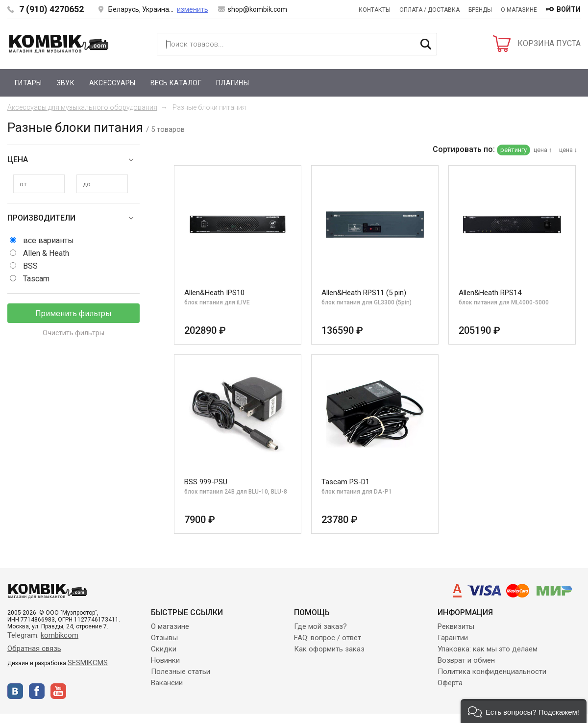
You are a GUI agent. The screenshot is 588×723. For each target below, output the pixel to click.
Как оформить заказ (329, 649)
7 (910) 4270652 (51, 9)
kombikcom (60, 635)
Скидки (164, 649)
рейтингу (514, 150)
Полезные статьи (181, 672)
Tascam (36, 279)
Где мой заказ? (320, 626)
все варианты (49, 240)
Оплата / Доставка (429, 10)
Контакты (375, 10)
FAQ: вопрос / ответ (328, 638)
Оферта (450, 683)
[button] (524, 711)
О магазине (519, 10)
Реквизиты (456, 626)
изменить (193, 9)
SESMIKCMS (88, 663)
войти (569, 9)
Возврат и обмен (466, 660)
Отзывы (164, 638)
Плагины (233, 83)
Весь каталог (176, 83)
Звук (66, 83)
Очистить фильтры (73, 333)
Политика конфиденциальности (492, 672)
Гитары (28, 83)
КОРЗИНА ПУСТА (549, 43)
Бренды (480, 10)
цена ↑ (543, 150)
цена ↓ (568, 150)
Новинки (165, 660)
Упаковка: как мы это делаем (488, 649)
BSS (30, 266)
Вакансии (167, 683)
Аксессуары (112, 83)
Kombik (59, 44)
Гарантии (453, 638)
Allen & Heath (46, 253)
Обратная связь (34, 648)
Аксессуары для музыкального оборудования (82, 107)
